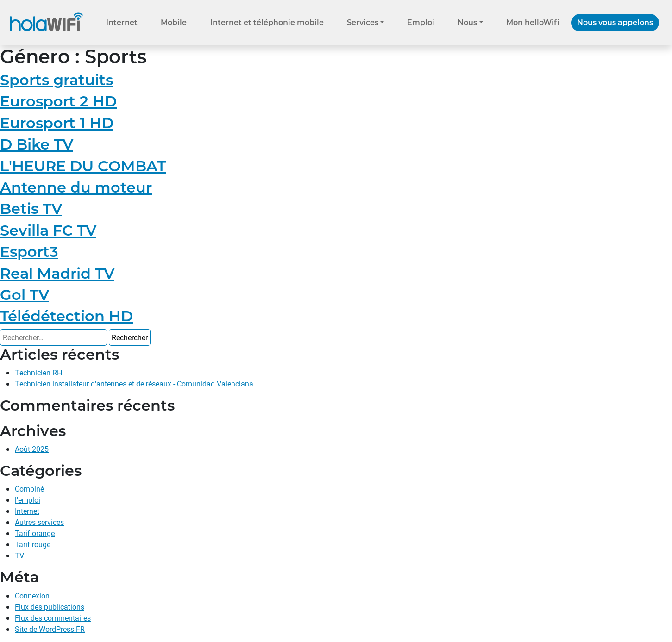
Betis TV (31, 209)
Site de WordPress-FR (50, 629)
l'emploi (28, 500)
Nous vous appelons (615, 22)
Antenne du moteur (76, 187)
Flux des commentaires (53, 618)
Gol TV (25, 295)
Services (363, 22)
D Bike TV (37, 144)
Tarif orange (35, 533)
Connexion (32, 595)
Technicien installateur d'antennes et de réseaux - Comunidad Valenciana (134, 383)
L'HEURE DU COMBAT (83, 166)
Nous (467, 22)
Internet (122, 22)
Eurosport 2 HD (58, 101)
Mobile (174, 22)
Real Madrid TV (57, 273)
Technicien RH (38, 372)
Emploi (421, 22)
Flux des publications (50, 607)
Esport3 (29, 252)
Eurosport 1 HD (57, 123)
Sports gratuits (57, 80)
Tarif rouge (33, 544)
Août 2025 (32, 449)
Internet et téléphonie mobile (267, 22)
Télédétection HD (66, 316)
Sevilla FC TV (48, 230)
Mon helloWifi (533, 22)
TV (19, 555)
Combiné (29, 489)
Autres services (39, 522)
